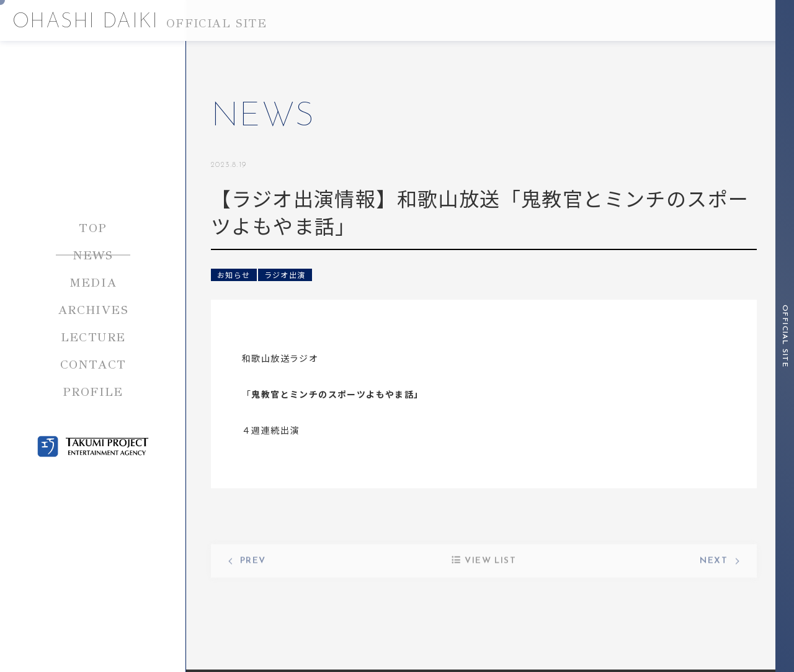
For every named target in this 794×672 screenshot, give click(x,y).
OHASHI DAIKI (140, 22)
